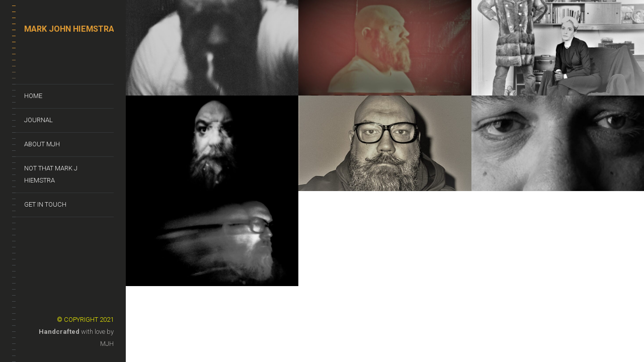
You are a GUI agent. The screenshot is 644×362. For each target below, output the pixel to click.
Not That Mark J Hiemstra (51, 174)
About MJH (42, 144)
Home (33, 96)
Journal (38, 120)
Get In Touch (45, 204)
